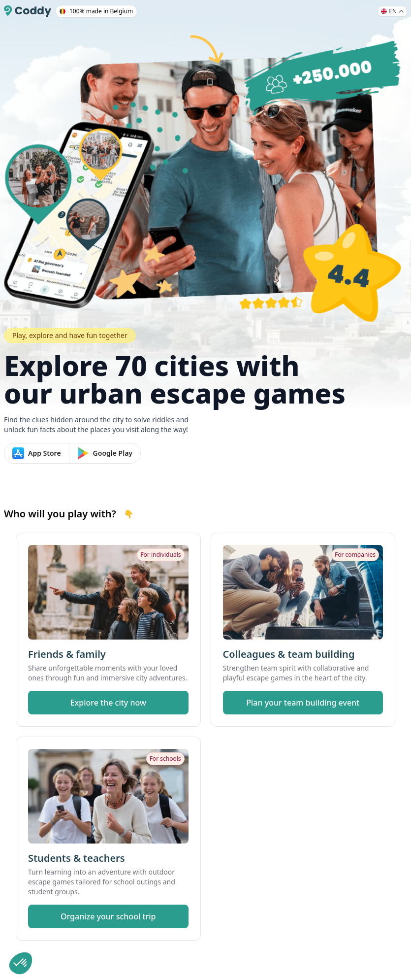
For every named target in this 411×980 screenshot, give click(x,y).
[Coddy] (28, 11)
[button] (21, 963)
